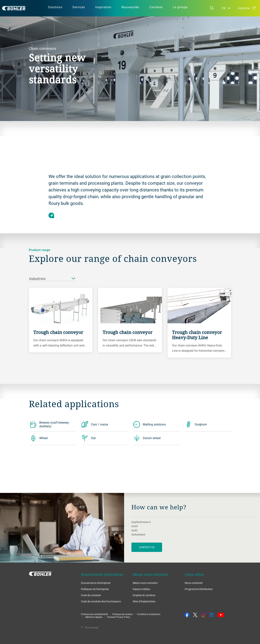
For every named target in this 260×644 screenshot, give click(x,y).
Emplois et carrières (144, 595)
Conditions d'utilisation (149, 614)
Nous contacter (194, 583)
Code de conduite (91, 595)
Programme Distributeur (199, 589)
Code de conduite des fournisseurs (101, 601)
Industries (52, 279)
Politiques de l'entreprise (95, 589)
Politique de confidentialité (94, 614)
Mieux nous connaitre (145, 583)
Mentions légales (94, 617)
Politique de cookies (122, 614)
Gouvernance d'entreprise (96, 583)
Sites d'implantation (144, 601)
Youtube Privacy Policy (118, 617)
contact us (147, 547)
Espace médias (141, 589)
